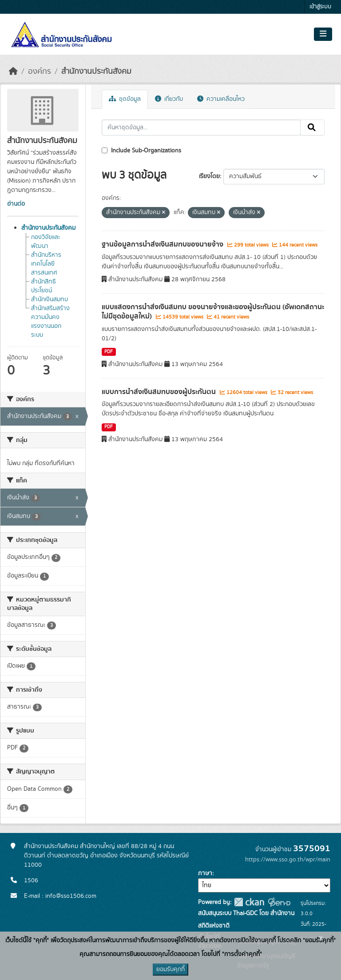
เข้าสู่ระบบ (320, 7)
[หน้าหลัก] (13, 72)
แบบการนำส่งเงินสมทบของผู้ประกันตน (160, 392)
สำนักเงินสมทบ (50, 299)
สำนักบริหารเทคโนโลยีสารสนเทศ (46, 264)
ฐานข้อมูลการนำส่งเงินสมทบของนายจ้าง (163, 244)
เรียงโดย (209, 176)
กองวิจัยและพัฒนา (46, 242)
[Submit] (312, 127)
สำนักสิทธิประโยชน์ (44, 286)
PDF (109, 352)
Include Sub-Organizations (141, 151)
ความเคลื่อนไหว (221, 99)
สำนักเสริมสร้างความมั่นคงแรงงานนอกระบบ (50, 322)
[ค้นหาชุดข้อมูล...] (201, 127)
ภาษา (205, 873)
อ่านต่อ (16, 204)
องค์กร (40, 72)
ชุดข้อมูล (125, 99)
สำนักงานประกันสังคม (96, 72)
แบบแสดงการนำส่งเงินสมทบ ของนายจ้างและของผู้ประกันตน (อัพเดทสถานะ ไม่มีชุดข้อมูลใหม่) (213, 312)
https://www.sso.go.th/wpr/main (288, 860)
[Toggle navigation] (323, 34)
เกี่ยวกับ (169, 99)
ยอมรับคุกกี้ (170, 969)
